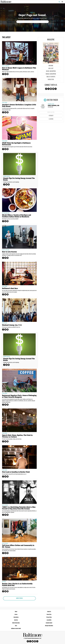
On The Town (5, 323)
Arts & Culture (5, 505)
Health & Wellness (6, 250)
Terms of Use (49, 614)
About (16, 612)
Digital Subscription (51, 71)
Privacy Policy (49, 617)
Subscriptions (16, 617)
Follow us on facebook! (46, 89)
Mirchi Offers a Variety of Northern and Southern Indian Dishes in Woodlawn (17, 216)
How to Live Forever (9, 252)
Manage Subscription (51, 74)
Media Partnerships (16, 623)
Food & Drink (5, 103)
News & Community (6, 66)
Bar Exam (4, 582)
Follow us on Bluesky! (51, 89)
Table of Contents (51, 77)
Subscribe (51, 66)
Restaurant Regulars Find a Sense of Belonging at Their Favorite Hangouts (19, 396)
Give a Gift (51, 68)
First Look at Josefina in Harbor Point (16, 472)
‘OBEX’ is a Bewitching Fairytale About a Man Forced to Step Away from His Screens (19, 508)
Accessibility (49, 620)
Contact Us (49, 612)
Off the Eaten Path (6, 213)
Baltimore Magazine (32, 2)
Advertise (16, 620)
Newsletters (51, 80)
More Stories (19, 598)
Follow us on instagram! (56, 89)
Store (16, 626)
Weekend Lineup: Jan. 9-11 (12, 325)
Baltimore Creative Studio (16, 629)
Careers (16, 614)
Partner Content (6, 176)
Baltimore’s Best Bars (10, 288)
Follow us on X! (48, 89)
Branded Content (49, 623)
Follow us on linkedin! (53, 89)
